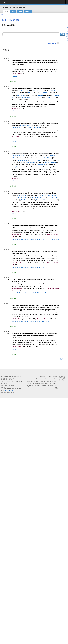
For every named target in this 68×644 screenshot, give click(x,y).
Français (36, 381)
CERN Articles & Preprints (10, 15)
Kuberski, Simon (16, 128)
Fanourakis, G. (26, 97)
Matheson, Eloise (37, 198)
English (54, 379)
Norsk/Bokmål (40, 383)
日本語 (54, 381)
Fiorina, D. (50, 97)
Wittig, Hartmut (16, 167)
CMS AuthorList (40, 239)
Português (53, 383)
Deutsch (41, 379)
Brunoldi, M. (20, 95)
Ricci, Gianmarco (26, 200)
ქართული (31, 383)
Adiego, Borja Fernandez (49, 195)
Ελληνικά (48, 379)
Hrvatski (42, 381)
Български (29, 379)
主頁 (2, 15)
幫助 (20, 11)
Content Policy (10, 381)
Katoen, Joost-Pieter (42, 200)
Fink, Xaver (23, 195)
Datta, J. (40, 95)
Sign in (56, 3)
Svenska (44, 386)
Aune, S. (30, 93)
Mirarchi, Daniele (22, 198)
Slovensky (37, 386)
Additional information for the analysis (23, 239)
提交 (13, 11)
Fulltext (14, 76)
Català (36, 379)
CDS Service (10, 388)
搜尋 (7, 11)
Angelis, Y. (52, 90)
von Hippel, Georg (47, 158)
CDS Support (9, 390)
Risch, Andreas (42, 165)
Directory (62, 3)
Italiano (49, 381)
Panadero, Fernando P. (33, 128)
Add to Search (52, 43)
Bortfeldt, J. (45, 93)
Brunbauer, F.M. (23, 90)
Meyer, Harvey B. (38, 160)
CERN (5, 2)
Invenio (12, 386)
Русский (30, 386)
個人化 (28, 11)
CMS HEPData (55, 239)
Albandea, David (25, 125)
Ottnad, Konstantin (51, 162)
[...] (55, 72)
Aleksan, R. (36, 90)
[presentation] (52, 172)
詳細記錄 (13, 81)
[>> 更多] (60, 359)
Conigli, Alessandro (18, 156)
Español (30, 381)
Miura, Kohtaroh (31, 162)
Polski (47, 383)
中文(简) (50, 386)
